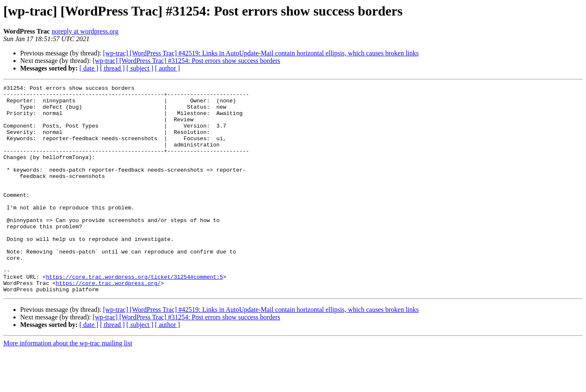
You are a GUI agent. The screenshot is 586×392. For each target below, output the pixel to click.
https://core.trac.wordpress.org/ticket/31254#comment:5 (134, 316)
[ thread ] (112, 68)
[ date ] (89, 68)
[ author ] (168, 68)
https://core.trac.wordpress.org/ (108, 323)
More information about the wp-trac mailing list (68, 385)
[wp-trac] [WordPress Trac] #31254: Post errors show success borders (186, 61)
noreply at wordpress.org (85, 31)
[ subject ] (140, 68)
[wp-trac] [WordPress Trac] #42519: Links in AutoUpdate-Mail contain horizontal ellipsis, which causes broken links (261, 53)
